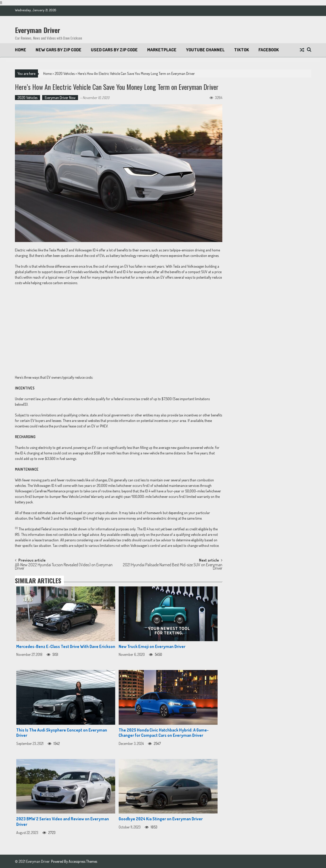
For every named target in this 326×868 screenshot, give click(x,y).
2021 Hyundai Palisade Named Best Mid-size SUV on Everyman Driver (173, 567)
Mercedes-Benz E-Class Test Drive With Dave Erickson (66, 646)
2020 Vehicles (65, 73)
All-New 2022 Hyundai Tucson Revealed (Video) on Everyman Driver (64, 567)
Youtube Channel (205, 50)
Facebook (269, 50)
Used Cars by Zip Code (114, 50)
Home (21, 50)
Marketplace (162, 50)
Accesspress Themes (83, 861)
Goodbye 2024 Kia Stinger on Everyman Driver (161, 819)
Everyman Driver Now (60, 98)
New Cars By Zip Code (59, 50)
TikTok (242, 50)
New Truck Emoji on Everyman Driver (152, 646)
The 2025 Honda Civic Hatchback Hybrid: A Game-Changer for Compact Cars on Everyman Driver (164, 733)
